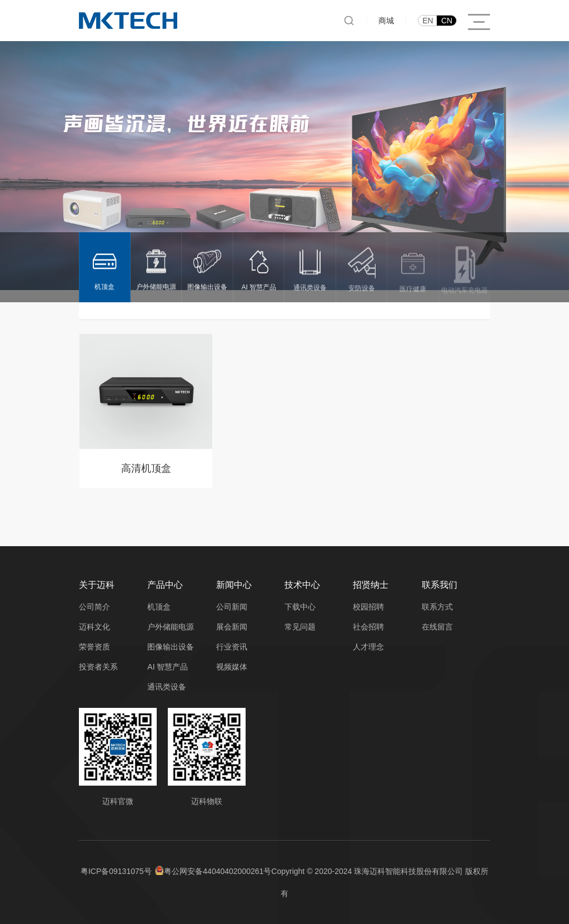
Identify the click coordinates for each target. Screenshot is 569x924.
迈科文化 (94, 627)
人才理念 (368, 647)
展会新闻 (232, 627)
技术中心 (302, 585)
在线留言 (437, 627)
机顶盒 (159, 607)
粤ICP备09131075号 (116, 871)
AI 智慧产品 (168, 667)
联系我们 (440, 585)
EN (428, 21)
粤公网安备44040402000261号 (218, 871)
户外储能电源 (171, 627)
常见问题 (300, 627)
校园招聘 (368, 607)
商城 (386, 21)
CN (447, 21)
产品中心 (165, 585)
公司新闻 (232, 607)
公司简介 (94, 607)
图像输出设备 (171, 647)
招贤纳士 (371, 585)
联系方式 (437, 607)
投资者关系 (98, 667)
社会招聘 (368, 627)
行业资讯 (232, 647)
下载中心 (300, 607)
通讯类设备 (167, 687)
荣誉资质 (94, 647)
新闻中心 (234, 585)
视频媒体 (232, 667)
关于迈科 (97, 585)
